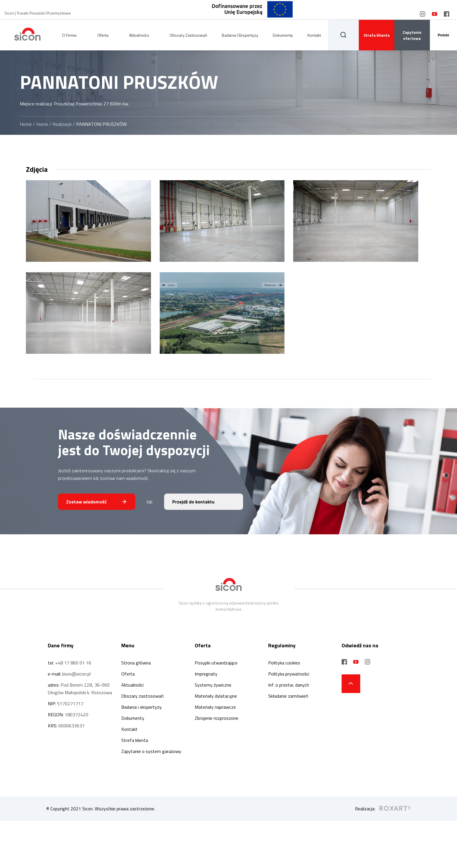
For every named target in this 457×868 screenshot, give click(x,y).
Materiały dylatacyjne (216, 696)
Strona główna (136, 663)
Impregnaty (206, 674)
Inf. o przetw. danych (289, 685)
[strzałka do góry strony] (351, 684)
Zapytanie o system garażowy (151, 751)
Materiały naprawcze (215, 707)
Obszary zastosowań (188, 35)
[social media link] (422, 14)
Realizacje (62, 124)
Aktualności (139, 35)
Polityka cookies (284, 663)
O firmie (69, 35)
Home (26, 124)
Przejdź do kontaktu (193, 502)
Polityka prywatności (289, 674)
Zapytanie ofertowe (412, 35)
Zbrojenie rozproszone (217, 718)
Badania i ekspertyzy (240, 35)
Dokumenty (283, 35)
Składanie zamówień (288, 696)
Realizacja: (383, 809)
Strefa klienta (377, 35)
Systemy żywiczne (213, 685)
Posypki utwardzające (216, 663)
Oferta (103, 35)
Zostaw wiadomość (86, 502)
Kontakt (314, 35)
